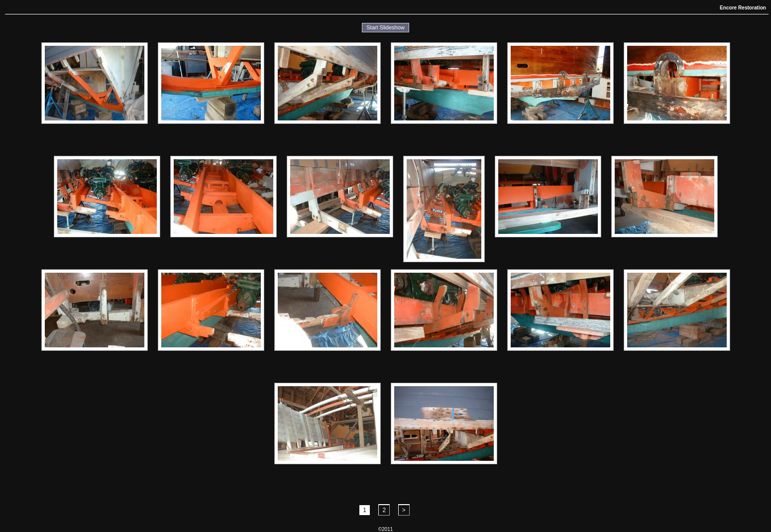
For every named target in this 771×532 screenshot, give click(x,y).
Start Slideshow (385, 27)
